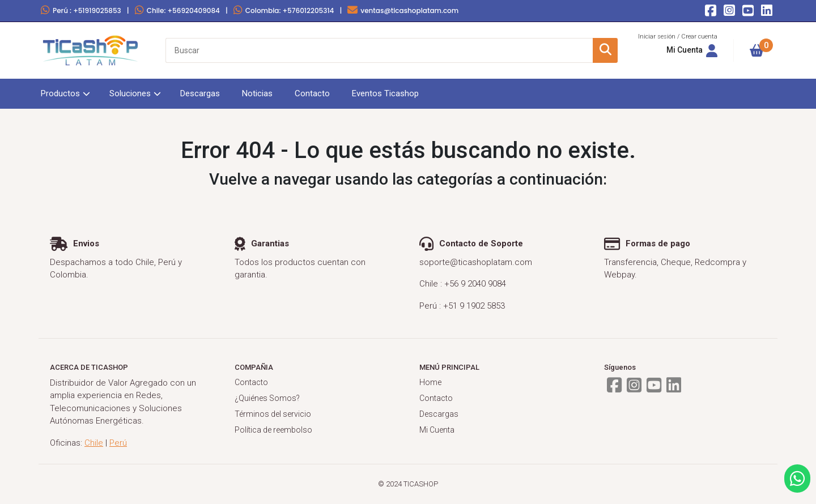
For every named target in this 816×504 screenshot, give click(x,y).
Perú (81, 10)
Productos (60, 93)
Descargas (200, 93)
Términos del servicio (273, 414)
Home (430, 382)
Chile (177, 10)
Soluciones (130, 93)
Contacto (312, 93)
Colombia (284, 10)
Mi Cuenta (437, 430)
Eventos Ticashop (385, 93)
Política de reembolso (273, 430)
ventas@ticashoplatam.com (403, 10)
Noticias (257, 93)
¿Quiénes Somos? (267, 398)
